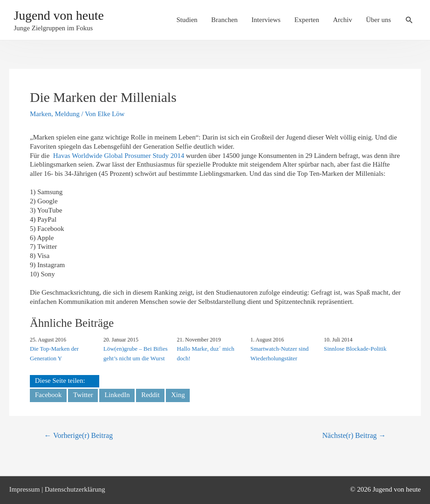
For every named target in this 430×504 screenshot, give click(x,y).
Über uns (378, 20)
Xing (178, 395)
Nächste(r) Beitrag (354, 435)
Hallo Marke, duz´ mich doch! (206, 353)
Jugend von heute (59, 15)
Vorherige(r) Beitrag (78, 435)
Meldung (67, 114)
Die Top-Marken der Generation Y (54, 353)
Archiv (343, 20)
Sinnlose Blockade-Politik (355, 349)
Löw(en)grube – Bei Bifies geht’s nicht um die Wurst (136, 353)
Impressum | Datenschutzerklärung (57, 489)
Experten (307, 20)
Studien (187, 20)
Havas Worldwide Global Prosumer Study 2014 (119, 156)
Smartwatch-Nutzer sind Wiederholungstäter (280, 353)
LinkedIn (117, 395)
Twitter (83, 395)
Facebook (48, 395)
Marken (41, 114)
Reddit (150, 395)
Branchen (224, 20)
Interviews (266, 20)
